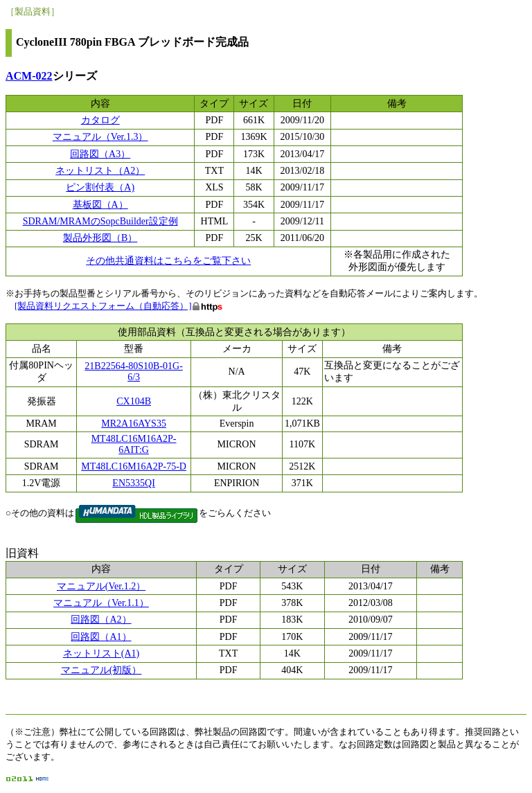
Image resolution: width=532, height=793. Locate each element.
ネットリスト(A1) (101, 653)
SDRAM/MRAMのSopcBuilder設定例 (100, 221)
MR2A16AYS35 (134, 424)
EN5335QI (133, 483)
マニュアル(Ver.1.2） (101, 586)
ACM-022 (29, 76)
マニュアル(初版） (101, 670)
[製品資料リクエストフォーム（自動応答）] (103, 306)
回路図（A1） (101, 637)
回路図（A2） (101, 620)
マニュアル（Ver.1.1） (101, 603)
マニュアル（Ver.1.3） (100, 137)
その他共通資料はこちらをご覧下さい (168, 261)
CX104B (134, 401)
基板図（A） (100, 205)
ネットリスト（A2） (100, 171)
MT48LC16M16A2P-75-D (134, 466)
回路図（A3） (100, 154)
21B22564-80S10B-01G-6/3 (134, 372)
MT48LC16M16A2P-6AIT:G (134, 444)
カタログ (100, 120)
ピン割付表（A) (100, 187)
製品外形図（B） (100, 238)
